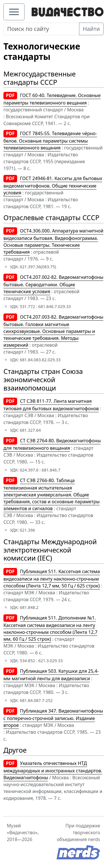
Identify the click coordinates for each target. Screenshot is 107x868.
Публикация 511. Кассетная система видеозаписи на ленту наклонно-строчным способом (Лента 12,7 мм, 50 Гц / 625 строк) (52, 579)
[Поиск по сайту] (41, 29)
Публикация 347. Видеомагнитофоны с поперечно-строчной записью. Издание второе (53, 718)
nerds (94, 839)
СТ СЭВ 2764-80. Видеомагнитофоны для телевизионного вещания (52, 444)
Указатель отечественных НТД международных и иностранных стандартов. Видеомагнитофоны (53, 770)
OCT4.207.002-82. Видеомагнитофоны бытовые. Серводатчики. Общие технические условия (53, 284)
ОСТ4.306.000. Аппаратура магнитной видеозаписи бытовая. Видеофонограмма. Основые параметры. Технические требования (53, 241)
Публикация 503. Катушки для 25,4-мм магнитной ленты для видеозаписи (51, 675)
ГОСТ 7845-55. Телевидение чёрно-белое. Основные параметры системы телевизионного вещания (50, 141)
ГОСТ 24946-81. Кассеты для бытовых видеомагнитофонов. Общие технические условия (53, 186)
